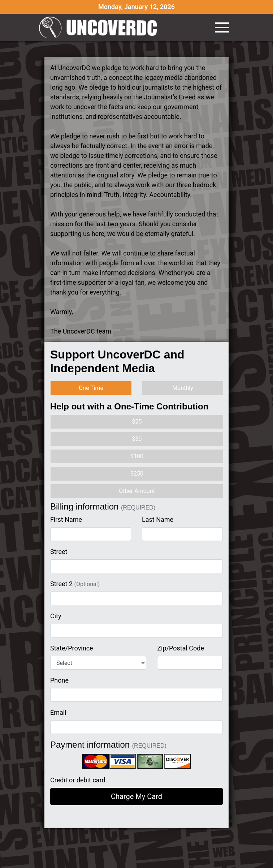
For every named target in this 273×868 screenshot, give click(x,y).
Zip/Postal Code (181, 648)
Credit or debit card (78, 780)
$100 (137, 456)
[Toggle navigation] (222, 27)
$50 (137, 439)
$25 (137, 422)
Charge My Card (136, 796)
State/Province (72, 648)
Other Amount (137, 491)
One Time (91, 388)
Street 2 (75, 584)
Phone (59, 680)
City (56, 616)
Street (59, 552)
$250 (137, 474)
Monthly (183, 388)
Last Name (158, 519)
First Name (66, 519)
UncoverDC (100, 27)
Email (58, 712)
